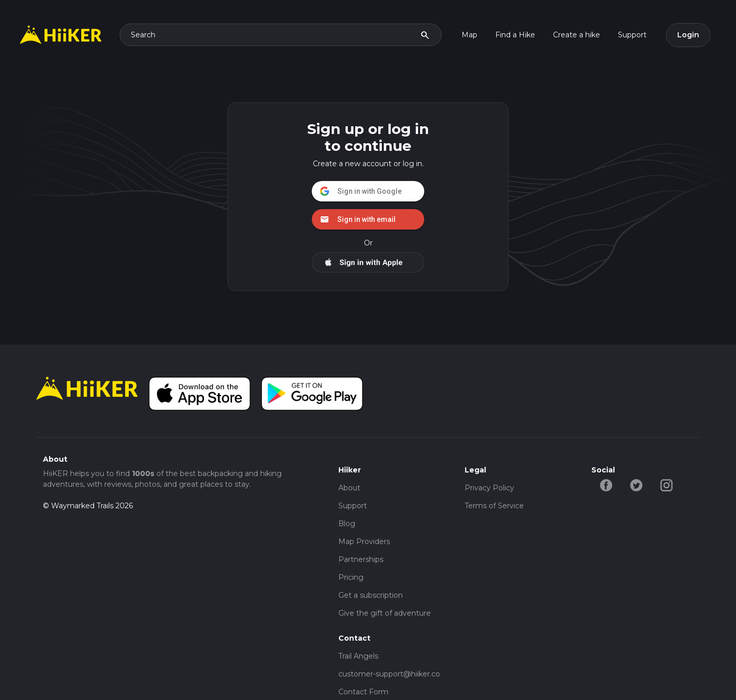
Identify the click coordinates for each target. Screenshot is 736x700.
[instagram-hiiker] (667, 485)
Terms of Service (494, 506)
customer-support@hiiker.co (389, 674)
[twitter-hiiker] (637, 485)
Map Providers (364, 541)
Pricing (351, 577)
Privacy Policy (489, 488)
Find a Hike (515, 35)
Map (469, 35)
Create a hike (577, 35)
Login (688, 35)
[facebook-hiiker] (606, 485)
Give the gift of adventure (385, 613)
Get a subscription (371, 595)
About (349, 488)
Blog (347, 524)
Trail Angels (358, 656)
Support (632, 35)
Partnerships (361, 559)
